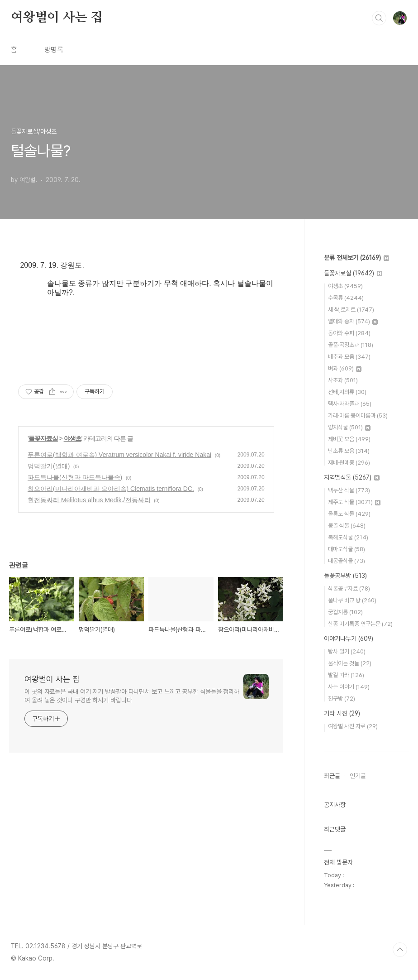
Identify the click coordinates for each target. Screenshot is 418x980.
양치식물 (349, 427)
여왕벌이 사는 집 (57, 18)
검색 (379, 18)
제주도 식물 (354, 502)
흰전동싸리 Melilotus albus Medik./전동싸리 (89, 500)
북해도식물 (348, 537)
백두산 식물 (349, 490)
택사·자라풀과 (350, 404)
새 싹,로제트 (351, 310)
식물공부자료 (349, 588)
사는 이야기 (349, 687)
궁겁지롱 (345, 612)
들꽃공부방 (345, 576)
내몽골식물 (347, 561)
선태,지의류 (347, 392)
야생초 (73, 438)
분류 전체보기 (356, 258)
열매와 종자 (353, 321)
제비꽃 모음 (349, 439)
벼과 (345, 368)
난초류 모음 (349, 451)
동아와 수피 (349, 333)
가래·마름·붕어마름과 (358, 416)
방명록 (54, 50)
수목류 (346, 298)
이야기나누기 (349, 639)
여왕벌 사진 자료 (353, 726)
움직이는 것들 (350, 663)
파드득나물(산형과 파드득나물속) (75, 477)
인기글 (358, 776)
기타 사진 (342, 713)
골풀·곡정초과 (351, 345)
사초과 (343, 380)
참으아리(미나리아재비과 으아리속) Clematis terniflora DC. (111, 489)
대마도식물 (347, 549)
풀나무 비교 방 (352, 600)
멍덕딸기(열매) (49, 466)
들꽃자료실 (43, 438)
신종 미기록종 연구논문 (360, 624)
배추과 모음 (349, 357)
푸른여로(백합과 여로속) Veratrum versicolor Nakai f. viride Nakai (119, 455)
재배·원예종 (349, 463)
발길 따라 (346, 675)
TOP (400, 950)
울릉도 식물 (349, 514)
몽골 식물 (347, 526)
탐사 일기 (347, 651)
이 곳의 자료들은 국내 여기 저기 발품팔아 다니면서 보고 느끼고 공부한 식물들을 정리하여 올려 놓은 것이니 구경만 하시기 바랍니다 (132, 696)
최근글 (332, 776)
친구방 (342, 699)
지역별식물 (352, 477)
